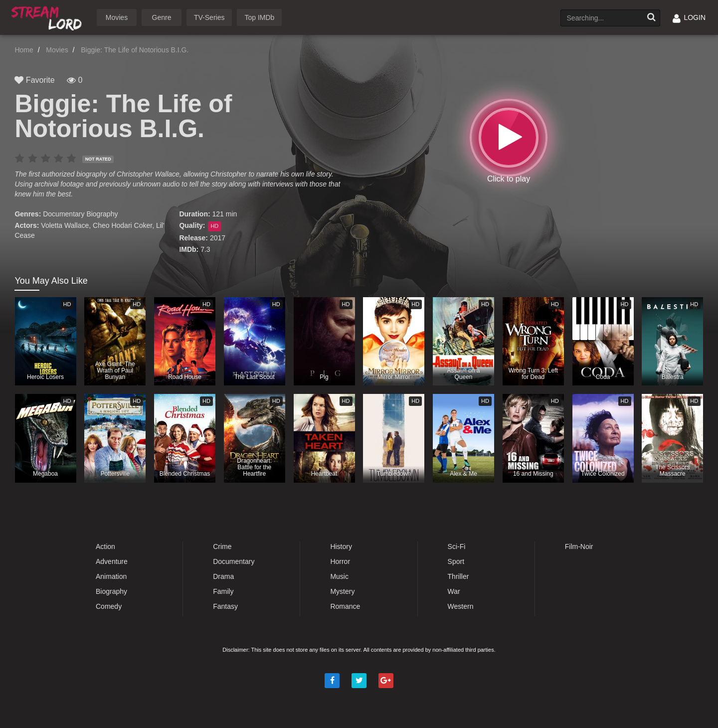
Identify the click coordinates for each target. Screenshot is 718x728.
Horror (340, 561)
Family (223, 591)
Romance (345, 606)
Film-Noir (579, 546)
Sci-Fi (457, 546)
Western (461, 606)
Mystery (342, 591)
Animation (111, 576)
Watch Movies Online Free (48, 17)
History (341, 546)
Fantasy (225, 606)
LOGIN (689, 17)
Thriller (458, 576)
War (454, 591)
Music (339, 576)
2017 (218, 238)
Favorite (34, 80)
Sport (456, 561)
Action (105, 546)
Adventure (112, 561)
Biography (102, 214)
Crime (222, 546)
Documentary (64, 214)
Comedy (109, 606)
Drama (223, 576)
